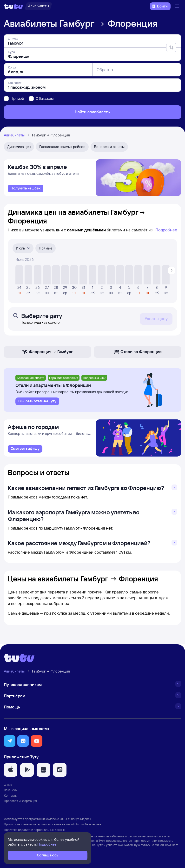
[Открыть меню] (178, 6)
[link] (26, 190)
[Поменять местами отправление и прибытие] (171, 47)
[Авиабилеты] (38, 6)
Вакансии (11, 792)
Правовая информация (20, 803)
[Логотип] (13, 6)
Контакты (11, 797)
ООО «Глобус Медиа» (76, 821)
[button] (10, 743)
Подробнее (166, 231)
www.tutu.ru (74, 826)
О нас (8, 787)
